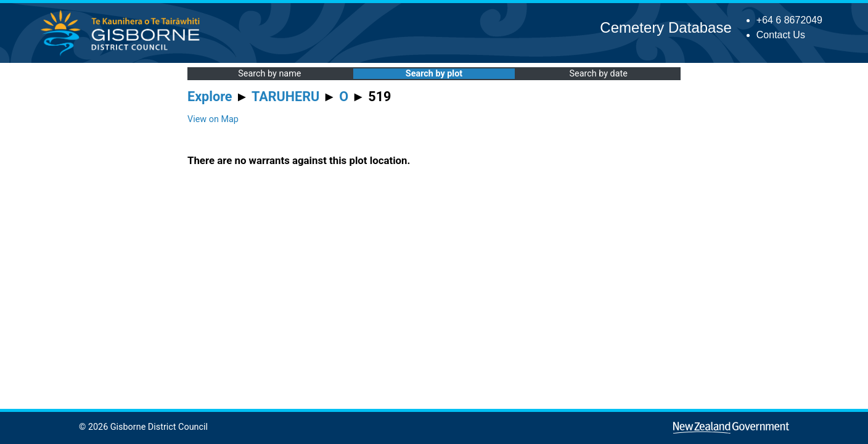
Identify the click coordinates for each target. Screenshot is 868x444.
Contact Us (781, 35)
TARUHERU (285, 97)
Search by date (598, 74)
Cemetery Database (665, 27)
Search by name (269, 74)
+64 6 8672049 (789, 20)
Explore (210, 97)
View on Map (213, 119)
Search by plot (434, 74)
